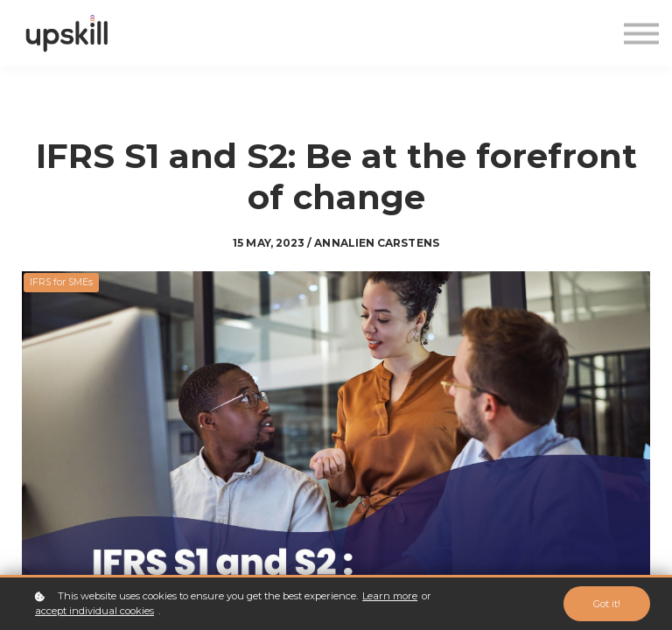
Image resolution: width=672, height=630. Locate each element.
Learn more (390, 596)
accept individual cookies (94, 611)
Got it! (607, 604)
